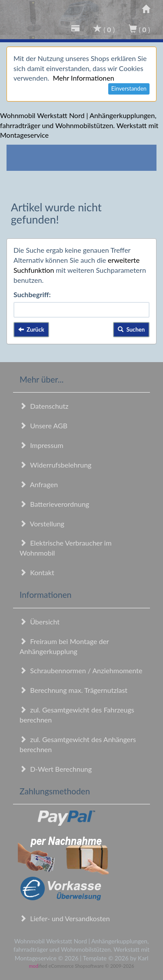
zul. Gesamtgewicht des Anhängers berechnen (78, 744)
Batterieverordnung (54, 504)
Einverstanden (129, 88)
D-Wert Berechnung (56, 769)
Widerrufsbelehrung (55, 465)
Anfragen (39, 484)
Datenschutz (44, 406)
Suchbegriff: (32, 294)
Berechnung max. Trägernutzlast (73, 690)
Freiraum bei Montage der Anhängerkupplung (64, 646)
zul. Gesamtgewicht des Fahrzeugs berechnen (77, 715)
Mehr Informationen (83, 78)
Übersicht (40, 622)
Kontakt (37, 572)
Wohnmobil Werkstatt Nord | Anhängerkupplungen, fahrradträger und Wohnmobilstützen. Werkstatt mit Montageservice (79, 125)
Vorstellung (42, 524)
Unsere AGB (43, 426)
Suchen (131, 329)
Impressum (42, 445)
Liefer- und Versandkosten (65, 918)
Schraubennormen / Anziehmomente (81, 670)
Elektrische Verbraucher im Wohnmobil (66, 548)
